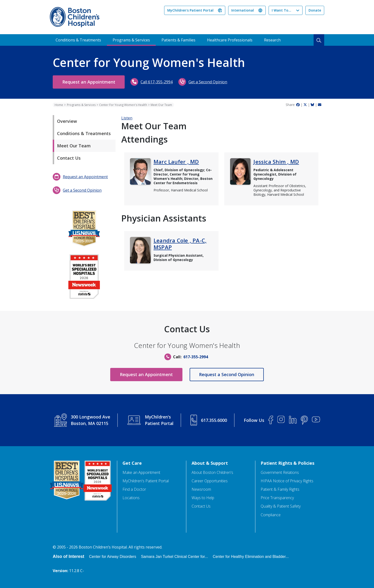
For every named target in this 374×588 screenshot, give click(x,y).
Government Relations (280, 473)
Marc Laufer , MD (176, 162)
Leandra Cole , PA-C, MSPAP (180, 244)
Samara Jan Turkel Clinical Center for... (174, 557)
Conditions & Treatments (78, 40)
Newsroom (201, 489)
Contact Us (201, 506)
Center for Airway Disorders (113, 557)
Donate (315, 10)
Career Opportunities (210, 481)
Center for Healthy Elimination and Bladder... (251, 557)
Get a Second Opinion (209, 82)
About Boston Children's (212, 473)
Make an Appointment (141, 473)
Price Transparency (277, 498)
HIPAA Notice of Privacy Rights (287, 481)
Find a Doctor (134, 489)
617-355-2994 (196, 357)
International (243, 10)
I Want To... (281, 10)
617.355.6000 (214, 420)
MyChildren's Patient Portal (190, 10)
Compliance (271, 515)
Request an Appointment (89, 82)
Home (59, 105)
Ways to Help (203, 498)
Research (272, 40)
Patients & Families (178, 40)
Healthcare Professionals (230, 40)
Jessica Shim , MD (276, 162)
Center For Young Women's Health (123, 105)
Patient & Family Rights (280, 489)
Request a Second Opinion (227, 374)
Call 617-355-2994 (158, 82)
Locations (131, 498)
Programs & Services (131, 40)
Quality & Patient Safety (281, 506)
